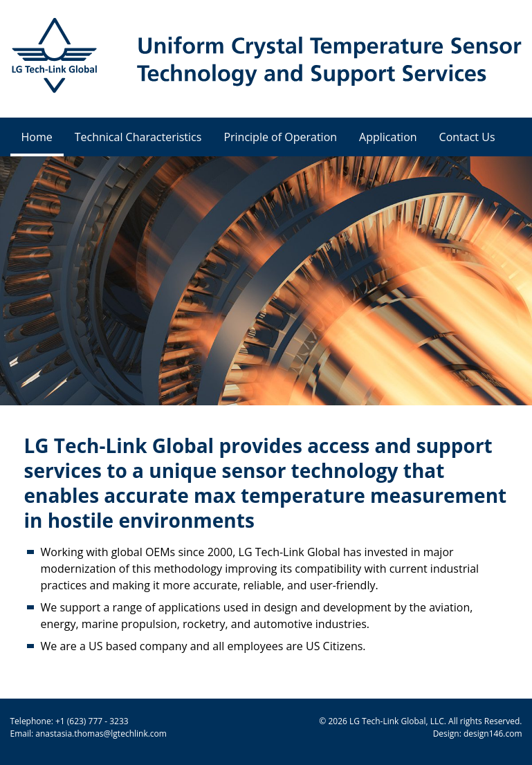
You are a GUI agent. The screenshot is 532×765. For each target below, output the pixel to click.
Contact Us (467, 137)
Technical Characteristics (138, 137)
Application (388, 137)
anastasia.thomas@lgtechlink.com (101, 734)
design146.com (493, 734)
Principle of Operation (280, 137)
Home (37, 137)
